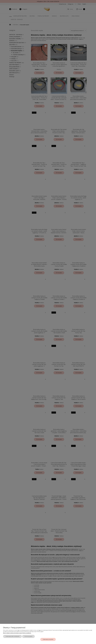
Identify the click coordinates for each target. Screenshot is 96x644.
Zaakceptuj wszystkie (48, 639)
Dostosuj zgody (28, 636)
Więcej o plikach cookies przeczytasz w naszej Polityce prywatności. (17, 633)
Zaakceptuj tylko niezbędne (12, 636)
